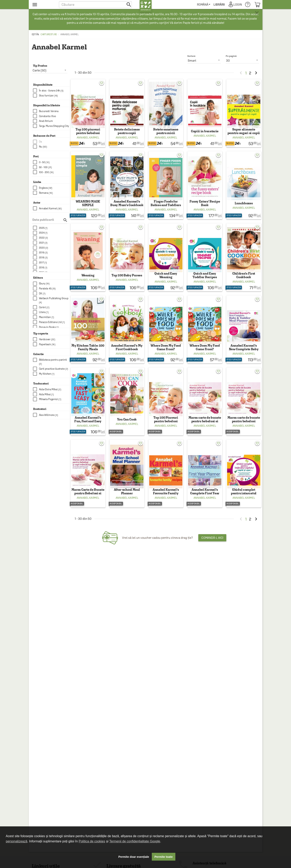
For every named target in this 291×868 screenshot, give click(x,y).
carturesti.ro (49, 34)
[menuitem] (205, 5)
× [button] (257, 13)
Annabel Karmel (88, 140)
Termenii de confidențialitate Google (135, 841)
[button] (95, 5)
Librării (221, 5)
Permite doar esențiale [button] (134, 857)
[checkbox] (51, 91)
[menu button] (43, 5)
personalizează (17, 841)
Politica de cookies (92, 841)
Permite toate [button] (163, 857)
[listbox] (242, 60)
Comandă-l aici (212, 554)
